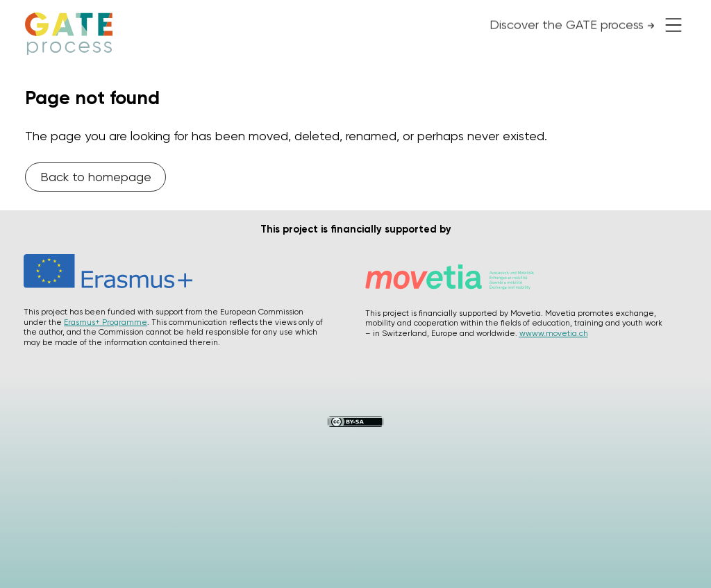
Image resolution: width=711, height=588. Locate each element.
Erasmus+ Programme (106, 322)
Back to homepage (96, 177)
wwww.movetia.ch (554, 333)
